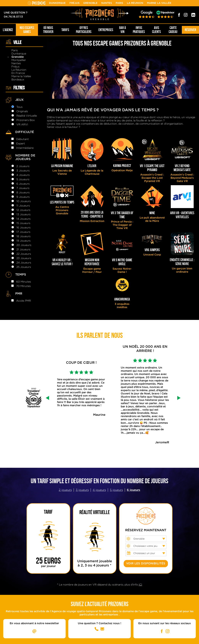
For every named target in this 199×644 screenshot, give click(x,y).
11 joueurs (23, 206)
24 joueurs (24, 263)
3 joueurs (23, 171)
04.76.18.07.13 (13, 17)
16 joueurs (23, 228)
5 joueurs (23, 179)
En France (18, 73)
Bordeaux (18, 80)
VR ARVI (22, 125)
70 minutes (23, 286)
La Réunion (135, 3)
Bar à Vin (123, 30)
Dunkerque (57, 3)
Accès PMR (24, 301)
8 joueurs (23, 193)
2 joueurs (23, 166)
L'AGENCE (8, 30)
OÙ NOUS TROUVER (48, 30)
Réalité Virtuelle (27, 116)
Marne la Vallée (159, 3)
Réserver (190, 30)
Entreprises (106, 30)
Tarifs (65, 30)
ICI (140, 585)
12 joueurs (23, 210)
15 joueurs (23, 223)
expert (21, 144)
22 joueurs (24, 254)
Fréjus (74, 3)
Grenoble (90, 3)
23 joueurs (24, 258)
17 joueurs (23, 232)
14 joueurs (23, 219)
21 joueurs (23, 250)
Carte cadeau (173, 30)
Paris (119, 3)
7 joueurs (23, 188)
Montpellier (19, 60)
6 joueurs (23, 184)
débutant (23, 139)
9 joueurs (23, 197)
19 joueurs (23, 241)
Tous (19, 107)
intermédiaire (25, 148)
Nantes (107, 3)
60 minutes (24, 282)
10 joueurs (24, 201)
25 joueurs (24, 267)
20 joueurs (24, 245)
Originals (22, 111)
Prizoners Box (26, 120)
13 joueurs (23, 215)
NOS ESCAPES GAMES (27, 30)
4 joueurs (23, 175)
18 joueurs (23, 236)
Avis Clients (156, 30)
